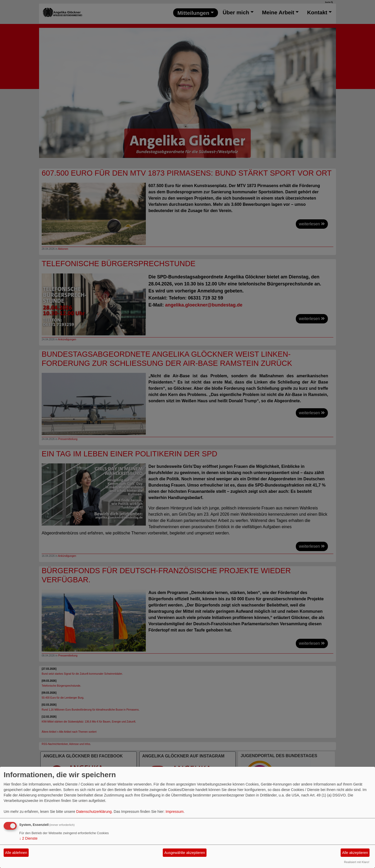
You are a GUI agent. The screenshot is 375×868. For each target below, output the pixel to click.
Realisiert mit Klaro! (357, 862)
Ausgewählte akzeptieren (185, 853)
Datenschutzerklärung (94, 812)
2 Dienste (28, 838)
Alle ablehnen (16, 853)
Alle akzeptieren (355, 853)
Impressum (175, 812)
